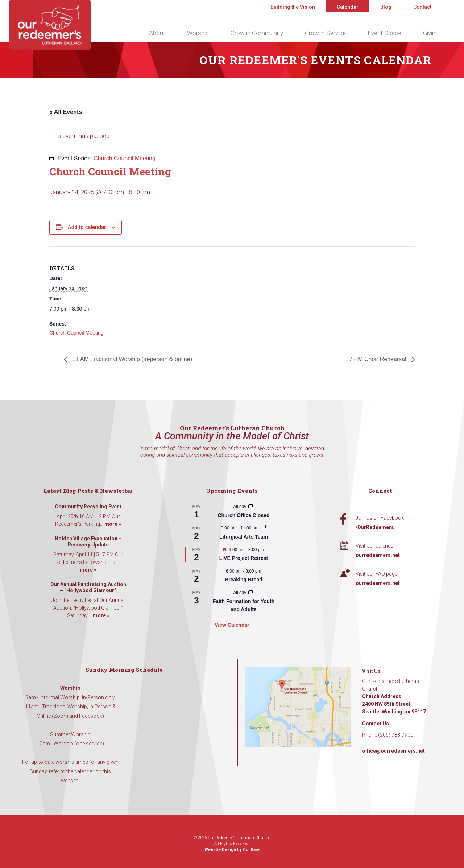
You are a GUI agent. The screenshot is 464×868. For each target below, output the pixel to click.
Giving (431, 33)
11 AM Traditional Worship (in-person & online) (131, 359)
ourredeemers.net (378, 555)
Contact (422, 7)
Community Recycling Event (88, 507)
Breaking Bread (243, 580)
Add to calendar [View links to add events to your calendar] (87, 227)
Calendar (348, 7)
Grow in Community (257, 33)
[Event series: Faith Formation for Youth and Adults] (251, 593)
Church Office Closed (243, 515)
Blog (386, 7)
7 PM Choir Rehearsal (378, 359)
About (157, 33)
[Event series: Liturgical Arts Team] (263, 528)
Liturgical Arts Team (244, 537)
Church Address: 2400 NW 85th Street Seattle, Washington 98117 (394, 704)
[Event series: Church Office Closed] (251, 507)
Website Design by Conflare (232, 850)
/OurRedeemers (375, 527)
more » (113, 524)
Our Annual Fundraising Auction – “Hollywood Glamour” (88, 587)
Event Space (384, 33)
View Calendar (232, 625)
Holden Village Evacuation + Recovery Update (88, 542)
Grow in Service (325, 33)
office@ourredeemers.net (393, 751)
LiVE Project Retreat (244, 558)
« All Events (66, 112)
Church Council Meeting (76, 333)
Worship (198, 33)
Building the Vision (293, 7)
